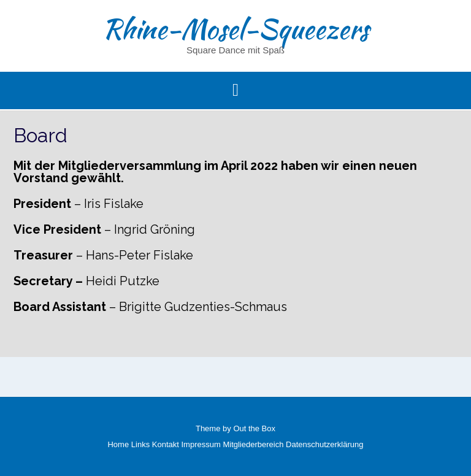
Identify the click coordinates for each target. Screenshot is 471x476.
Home (118, 444)
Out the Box (254, 428)
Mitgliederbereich (253, 444)
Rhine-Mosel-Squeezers (235, 29)
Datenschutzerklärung (324, 444)
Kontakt (166, 444)
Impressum (201, 444)
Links (140, 444)
